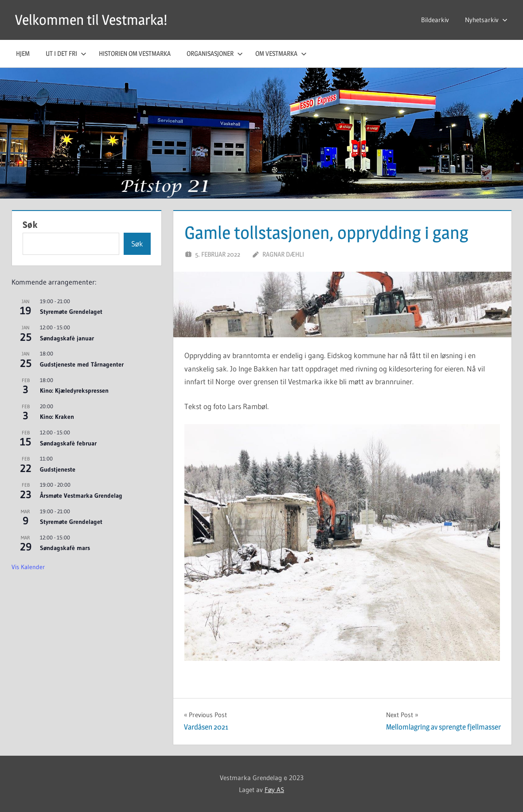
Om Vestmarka (281, 53)
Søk (30, 225)
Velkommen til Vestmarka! (91, 20)
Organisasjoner (215, 53)
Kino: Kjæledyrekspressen (74, 390)
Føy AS (274, 790)
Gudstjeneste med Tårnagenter (82, 364)
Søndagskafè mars (65, 548)
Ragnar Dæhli (283, 254)
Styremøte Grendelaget (71, 312)
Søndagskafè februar (68, 443)
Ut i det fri (66, 53)
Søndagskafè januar (67, 338)
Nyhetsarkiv (486, 20)
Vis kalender (28, 567)
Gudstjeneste (58, 469)
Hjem (23, 53)
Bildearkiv (435, 20)
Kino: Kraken (57, 417)
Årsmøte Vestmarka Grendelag (81, 496)
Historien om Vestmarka (135, 53)
